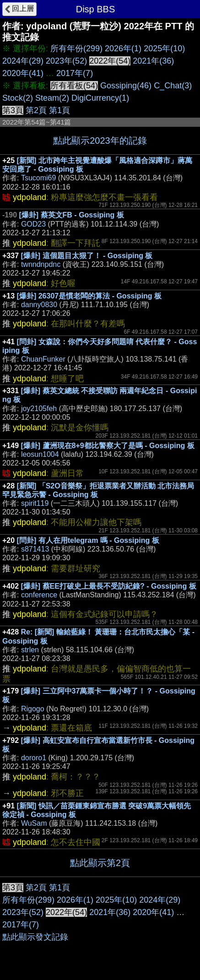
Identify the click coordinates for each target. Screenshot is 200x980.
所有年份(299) (76, 49)
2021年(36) (153, 61)
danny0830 (39, 305)
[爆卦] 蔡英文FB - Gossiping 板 (71, 215)
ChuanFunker (43, 359)
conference (39, 595)
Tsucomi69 (38, 178)
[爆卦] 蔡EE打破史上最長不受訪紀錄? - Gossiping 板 (109, 586)
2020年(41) (23, 73)
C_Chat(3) (173, 86)
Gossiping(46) (126, 86)
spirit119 (35, 503)
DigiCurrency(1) (100, 98)
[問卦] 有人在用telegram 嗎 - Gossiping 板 (88, 540)
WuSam (34, 823)
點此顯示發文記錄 (35, 937)
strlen (30, 650)
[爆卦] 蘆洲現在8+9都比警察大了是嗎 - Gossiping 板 (108, 446)
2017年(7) (75, 73)
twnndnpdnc (41, 264)
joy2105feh (39, 409)
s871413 (35, 549)
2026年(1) (123, 49)
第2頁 (36, 110)
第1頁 (59, 110)
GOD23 (33, 224)
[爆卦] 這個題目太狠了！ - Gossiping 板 (87, 256)
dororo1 (34, 758)
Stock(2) (18, 98)
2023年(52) (66, 61)
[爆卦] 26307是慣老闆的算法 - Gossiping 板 (89, 296)
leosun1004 (40, 454)
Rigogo (33, 709)
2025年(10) (164, 49)
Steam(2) (52, 98)
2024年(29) (23, 61)
